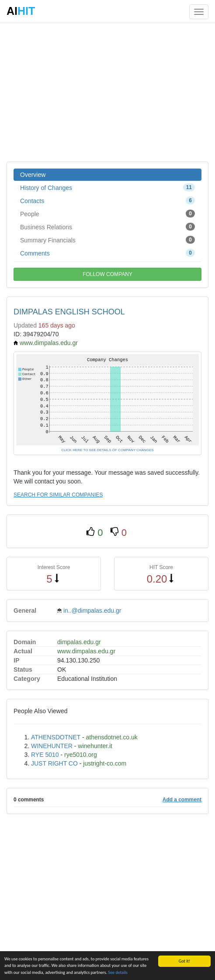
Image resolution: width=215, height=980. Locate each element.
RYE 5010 (45, 755)
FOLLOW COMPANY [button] (107, 274)
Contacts (107, 200)
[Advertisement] (107, 92)
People (107, 214)
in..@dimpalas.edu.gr (92, 611)
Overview (33, 175)
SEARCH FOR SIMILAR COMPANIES (58, 495)
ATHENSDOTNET (56, 737)
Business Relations (107, 227)
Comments (107, 253)
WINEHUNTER (52, 746)
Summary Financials (107, 240)
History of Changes (107, 187)
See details (118, 974)
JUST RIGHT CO (54, 763)
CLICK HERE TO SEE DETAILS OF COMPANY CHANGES (107, 450)
